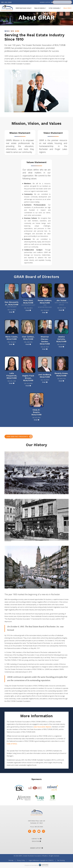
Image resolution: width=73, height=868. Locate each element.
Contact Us (36, 839)
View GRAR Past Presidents (17, 437)
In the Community (54, 8)
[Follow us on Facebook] (30, 831)
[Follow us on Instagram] (43, 831)
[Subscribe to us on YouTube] (39, 831)
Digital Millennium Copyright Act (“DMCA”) (41, 860)
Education (36, 841)
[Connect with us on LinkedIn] (34, 831)
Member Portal (61, 2)
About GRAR (67, 8)
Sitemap (11, 860)
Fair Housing (61, 860)
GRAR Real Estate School (23, 8)
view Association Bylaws (42, 727)
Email (12, 312)
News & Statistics (40, 8)
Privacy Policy (21, 860)
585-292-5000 (6, 2)
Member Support (45, 2)
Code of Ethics (12, 744)
